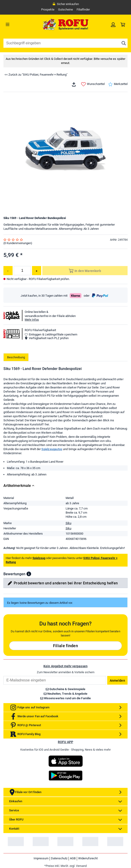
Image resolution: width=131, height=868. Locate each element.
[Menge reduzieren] (8, 271)
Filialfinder (83, 9)
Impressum (41, 858)
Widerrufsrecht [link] (88, 858)
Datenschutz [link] (59, 858)
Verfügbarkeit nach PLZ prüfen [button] (47, 338)
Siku (68, 523)
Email (3, 676)
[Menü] (19, 24)
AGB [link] (73, 858)
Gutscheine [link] (65, 9)
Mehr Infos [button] (32, 320)
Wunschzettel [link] (93, 84)
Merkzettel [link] (118, 84)
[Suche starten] (124, 43)
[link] (113, 24)
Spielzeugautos (52, 449)
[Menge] (22, 271)
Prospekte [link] (48, 9)
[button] (29, 574)
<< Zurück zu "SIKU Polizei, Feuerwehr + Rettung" (36, 75)
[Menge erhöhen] (37, 271)
